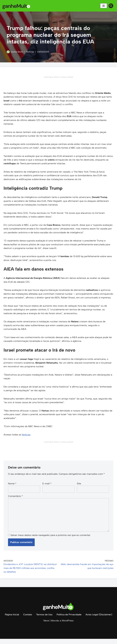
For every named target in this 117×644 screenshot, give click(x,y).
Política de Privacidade (69, 620)
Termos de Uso (44, 620)
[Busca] (111, 6)
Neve (46, 626)
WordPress (68, 626)
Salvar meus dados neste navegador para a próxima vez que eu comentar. (51, 540)
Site (79, 489)
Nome (12, 489)
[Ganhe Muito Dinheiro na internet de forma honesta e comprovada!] (17, 6)
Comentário (15, 501)
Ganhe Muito (17, 52)
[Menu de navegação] (104, 6)
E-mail (47, 489)
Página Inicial (12, 620)
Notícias (30, 52)
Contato (27, 620)
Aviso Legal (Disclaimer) (99, 620)
